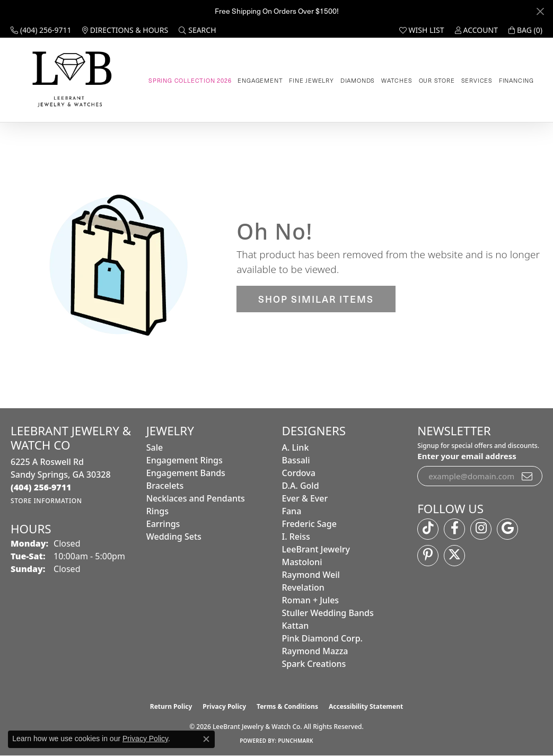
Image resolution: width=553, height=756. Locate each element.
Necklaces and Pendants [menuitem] (196, 498)
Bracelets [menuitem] (165, 486)
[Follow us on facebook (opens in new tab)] (454, 529)
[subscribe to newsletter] (528, 476)
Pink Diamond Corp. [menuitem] (322, 638)
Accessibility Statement (366, 706)
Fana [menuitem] (292, 511)
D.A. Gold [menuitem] (301, 486)
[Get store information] (46, 501)
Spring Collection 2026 (190, 80)
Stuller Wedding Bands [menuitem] (328, 613)
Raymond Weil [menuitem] (311, 575)
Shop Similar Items (316, 299)
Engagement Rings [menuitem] (185, 460)
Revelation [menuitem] (303, 587)
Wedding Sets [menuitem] (174, 537)
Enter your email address (467, 456)
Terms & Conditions (287, 706)
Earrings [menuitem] (163, 524)
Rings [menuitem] (157, 511)
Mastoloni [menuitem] (302, 562)
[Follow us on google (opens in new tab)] (507, 529)
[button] (197, 30)
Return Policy (171, 706)
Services (477, 80)
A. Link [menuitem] (296, 447)
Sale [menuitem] (155, 447)
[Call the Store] (41, 487)
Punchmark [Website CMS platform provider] (296, 741)
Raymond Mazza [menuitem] (315, 651)
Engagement (260, 80)
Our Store (437, 80)
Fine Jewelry (311, 80)
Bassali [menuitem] (296, 460)
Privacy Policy (224, 706)
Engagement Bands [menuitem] (186, 473)
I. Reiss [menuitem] (296, 537)
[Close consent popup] (206, 739)
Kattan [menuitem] (296, 626)
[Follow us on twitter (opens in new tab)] (454, 556)
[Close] (540, 11)
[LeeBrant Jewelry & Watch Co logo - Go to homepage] (70, 80)
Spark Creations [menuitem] (314, 664)
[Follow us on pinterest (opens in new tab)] (428, 556)
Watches (397, 80)
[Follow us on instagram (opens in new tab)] (481, 529)
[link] (41, 30)
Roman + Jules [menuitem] (311, 600)
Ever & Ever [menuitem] (305, 498)
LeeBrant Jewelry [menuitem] (316, 549)
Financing (516, 80)
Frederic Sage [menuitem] (309, 524)
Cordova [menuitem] (299, 473)
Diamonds (358, 80)
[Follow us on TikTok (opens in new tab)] (428, 529)
